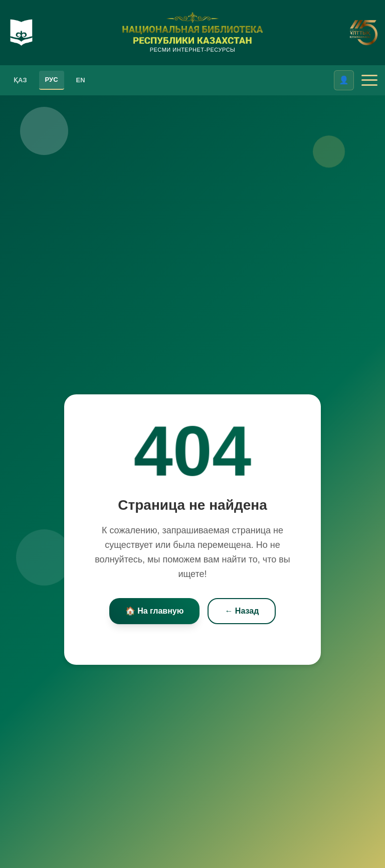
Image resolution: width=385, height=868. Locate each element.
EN (81, 80)
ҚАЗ (20, 80)
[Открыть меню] (369, 80)
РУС (52, 80)
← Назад (242, 611)
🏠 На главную (155, 611)
